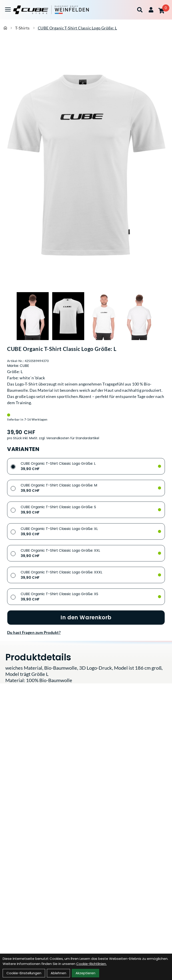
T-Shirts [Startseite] (22, 28)
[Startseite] (5, 28)
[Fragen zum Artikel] (86, 632)
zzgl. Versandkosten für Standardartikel (69, 438)
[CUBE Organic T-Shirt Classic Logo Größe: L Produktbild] (86, 165)
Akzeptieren (85, 973)
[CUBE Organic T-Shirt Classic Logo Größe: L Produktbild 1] (33, 316)
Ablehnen (58, 973)
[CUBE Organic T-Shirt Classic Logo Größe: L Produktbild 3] (104, 316)
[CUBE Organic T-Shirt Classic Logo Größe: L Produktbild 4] (139, 316)
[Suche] (140, 10)
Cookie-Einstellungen (24, 973)
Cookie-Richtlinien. (91, 964)
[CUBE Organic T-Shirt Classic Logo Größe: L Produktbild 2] (68, 316)
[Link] (8, 9)
